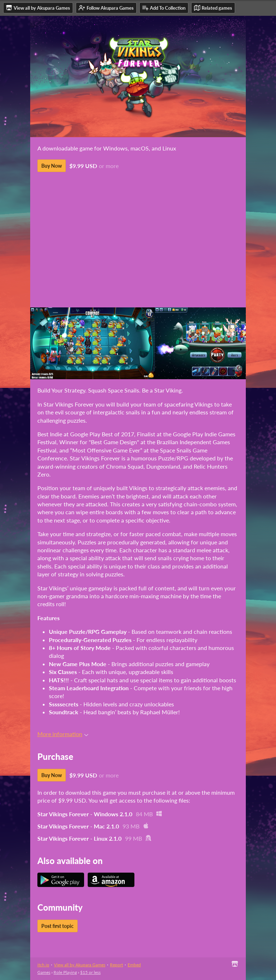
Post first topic (57, 926)
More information (63, 734)
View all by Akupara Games (80, 965)
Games (44, 972)
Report (116, 965)
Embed (134, 965)
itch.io (43, 965)
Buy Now (52, 166)
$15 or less (90, 972)
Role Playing (65, 972)
